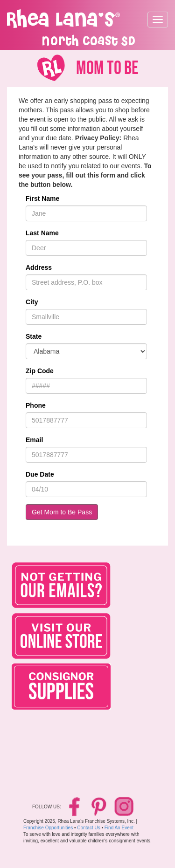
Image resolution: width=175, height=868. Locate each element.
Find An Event (119, 828)
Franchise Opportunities (48, 828)
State (34, 336)
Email (34, 440)
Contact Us (88, 828)
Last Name (42, 233)
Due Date (40, 474)
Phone (36, 405)
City (32, 302)
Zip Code (40, 371)
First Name (42, 198)
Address (39, 267)
